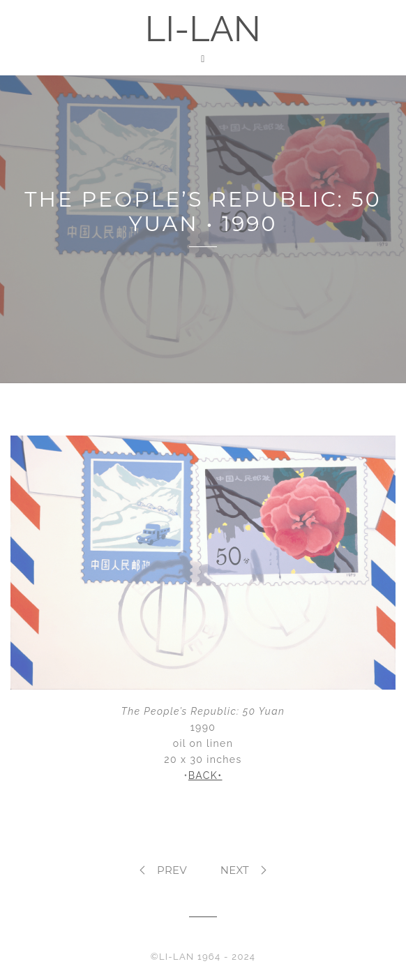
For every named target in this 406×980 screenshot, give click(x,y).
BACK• (205, 775)
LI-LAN (203, 29)
